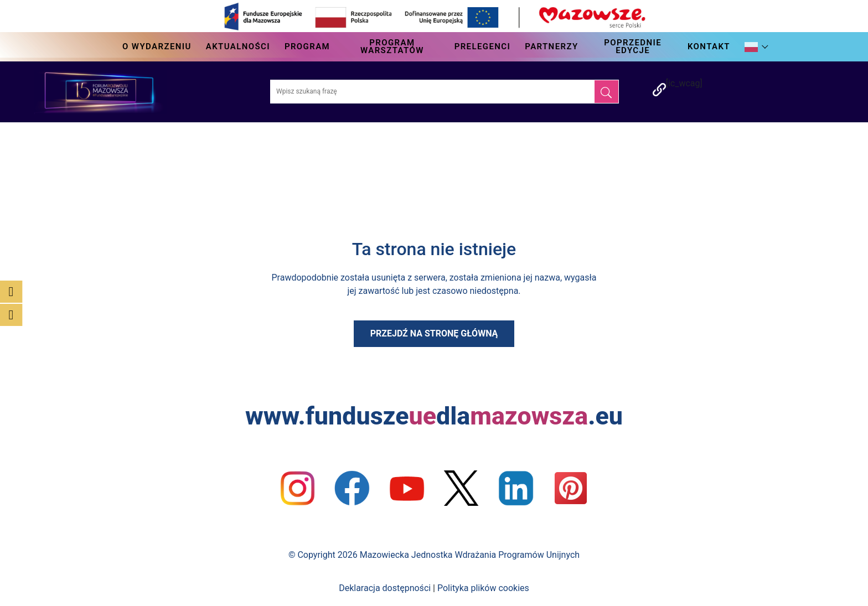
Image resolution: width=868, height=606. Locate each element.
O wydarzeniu (157, 46)
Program (307, 46)
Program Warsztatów (392, 46)
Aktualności (238, 46)
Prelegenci (483, 46)
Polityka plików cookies (483, 588)
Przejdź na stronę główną (434, 333)
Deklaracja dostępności (385, 588)
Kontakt (709, 46)
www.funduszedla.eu (434, 416)
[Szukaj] (606, 92)
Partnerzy (551, 46)
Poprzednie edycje (633, 46)
